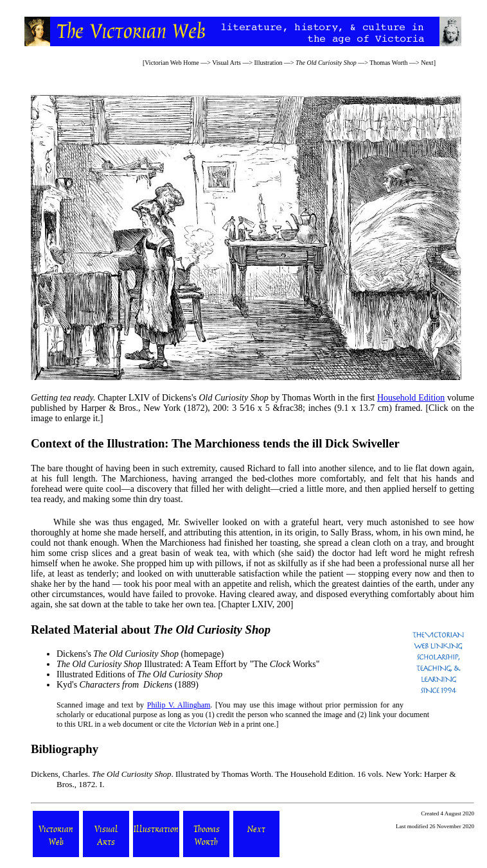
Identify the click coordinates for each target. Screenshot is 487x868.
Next (427, 63)
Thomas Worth (388, 63)
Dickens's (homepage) (140, 654)
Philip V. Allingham (179, 705)
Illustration (269, 63)
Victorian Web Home (172, 63)
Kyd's (114, 685)
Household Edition (411, 398)
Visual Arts (226, 63)
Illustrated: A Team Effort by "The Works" (188, 664)
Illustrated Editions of (139, 674)
